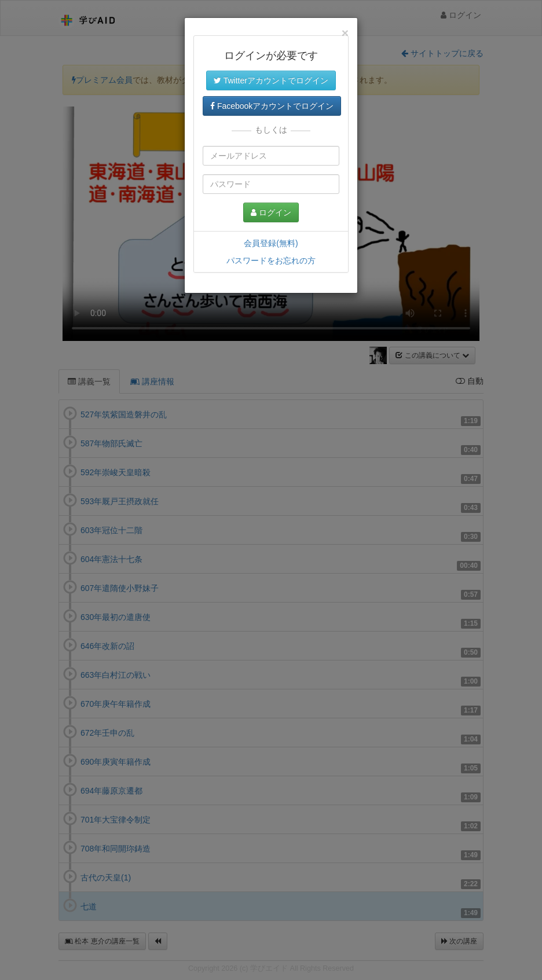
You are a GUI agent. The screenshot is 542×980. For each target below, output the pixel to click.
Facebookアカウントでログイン (272, 106)
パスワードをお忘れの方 (271, 260)
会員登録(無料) (271, 243)
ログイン (271, 212)
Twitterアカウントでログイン (271, 80)
